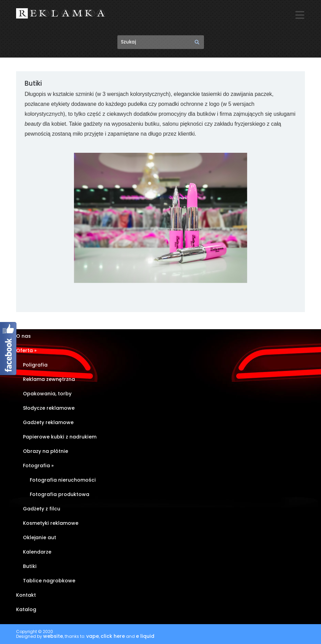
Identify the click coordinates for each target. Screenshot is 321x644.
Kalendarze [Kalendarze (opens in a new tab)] (37, 552)
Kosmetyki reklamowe (51, 523)
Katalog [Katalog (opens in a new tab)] (26, 610)
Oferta (26, 351)
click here (113, 636)
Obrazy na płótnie (46, 451)
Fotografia (38, 466)
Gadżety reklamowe (48, 423)
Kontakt (26, 595)
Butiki (30, 567)
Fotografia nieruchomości (63, 480)
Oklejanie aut (40, 538)
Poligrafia (35, 365)
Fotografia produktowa (60, 495)
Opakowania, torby (47, 394)
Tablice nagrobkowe (49, 581)
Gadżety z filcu (42, 509)
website (53, 636)
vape (93, 636)
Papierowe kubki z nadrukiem (60, 437)
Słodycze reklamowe (49, 408)
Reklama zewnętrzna (49, 380)
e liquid (145, 636)
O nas (23, 336)
